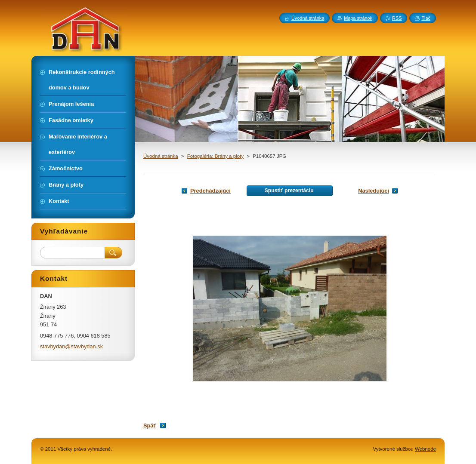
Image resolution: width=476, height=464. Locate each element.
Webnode (425, 449)
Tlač (426, 18)
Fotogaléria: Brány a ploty (215, 156)
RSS (397, 18)
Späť (150, 426)
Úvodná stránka (161, 156)
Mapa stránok (358, 18)
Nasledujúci (374, 191)
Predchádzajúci (210, 191)
